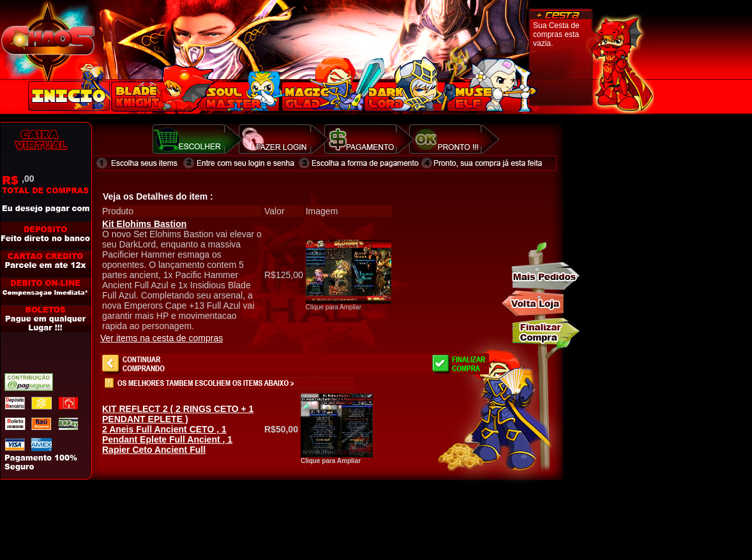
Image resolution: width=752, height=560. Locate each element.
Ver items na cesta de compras (162, 338)
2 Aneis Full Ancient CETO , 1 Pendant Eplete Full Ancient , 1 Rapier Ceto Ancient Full (178, 429)
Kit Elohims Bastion (144, 224)
